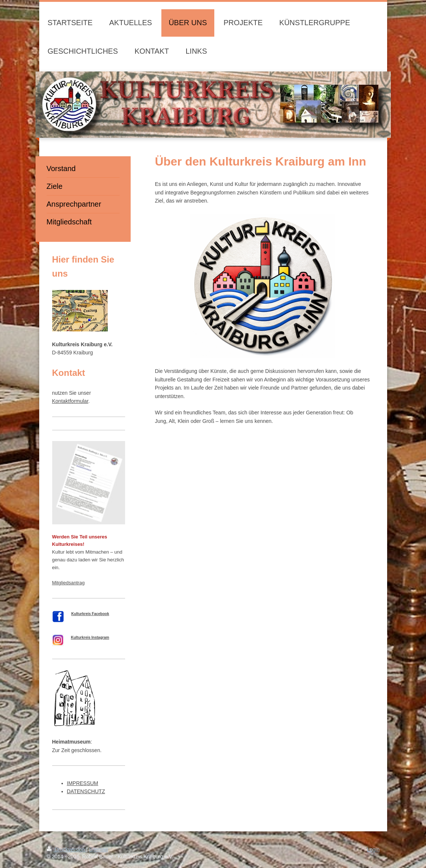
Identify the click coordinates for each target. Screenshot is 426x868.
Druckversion (66, 849)
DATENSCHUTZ (86, 791)
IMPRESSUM (83, 783)
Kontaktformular (70, 401)
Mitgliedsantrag (68, 583)
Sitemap (99, 849)
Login (373, 849)
